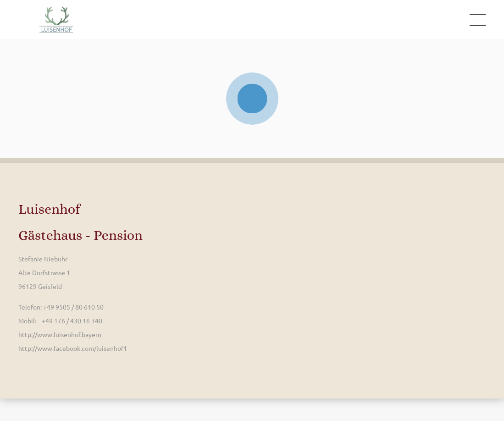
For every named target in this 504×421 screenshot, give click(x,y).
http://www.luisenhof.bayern (60, 334)
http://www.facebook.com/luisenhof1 (73, 348)
